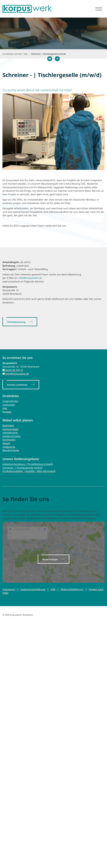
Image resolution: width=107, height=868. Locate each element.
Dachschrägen (11, 429)
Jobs (26, 54)
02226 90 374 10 (14, 370)
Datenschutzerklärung (33, 589)
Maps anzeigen (50, 559)
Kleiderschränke (12, 436)
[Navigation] (99, 9)
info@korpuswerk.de (30, 278)
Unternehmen (10, 401)
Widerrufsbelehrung (72, 589)
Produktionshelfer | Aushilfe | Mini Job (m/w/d (29, 471)
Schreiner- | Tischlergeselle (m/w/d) (49, 54)
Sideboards (9, 447)
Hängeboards (10, 433)
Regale (6, 443)
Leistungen (9, 405)
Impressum (9, 589)
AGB (53, 589)
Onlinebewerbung (16, 322)
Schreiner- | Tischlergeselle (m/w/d (22, 468)
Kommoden (9, 440)
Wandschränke (11, 450)
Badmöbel (8, 426)
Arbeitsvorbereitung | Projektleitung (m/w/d (27, 464)
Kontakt (7, 412)
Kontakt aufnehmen (17, 385)
